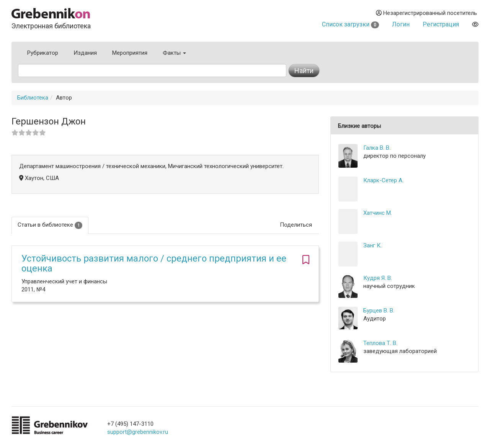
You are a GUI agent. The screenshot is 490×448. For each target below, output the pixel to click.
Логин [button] (401, 24)
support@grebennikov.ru (138, 432)
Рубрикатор (43, 53)
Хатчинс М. (378, 213)
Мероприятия (130, 53)
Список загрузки (350, 24)
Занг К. (372, 245)
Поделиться (296, 225)
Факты (174, 53)
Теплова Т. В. (380, 343)
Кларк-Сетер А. (383, 180)
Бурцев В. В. (379, 311)
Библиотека (33, 98)
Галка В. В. (377, 148)
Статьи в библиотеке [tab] (50, 225)
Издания (85, 53)
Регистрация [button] (441, 24)
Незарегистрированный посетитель (426, 13)
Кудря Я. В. (378, 278)
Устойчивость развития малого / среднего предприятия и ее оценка (154, 263)
